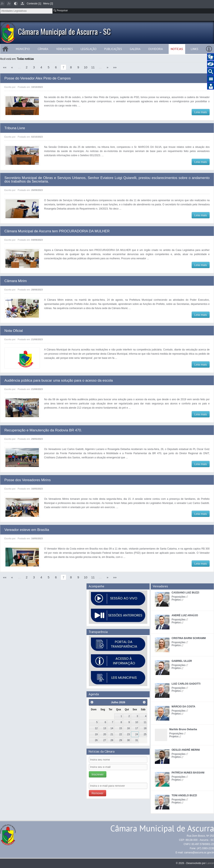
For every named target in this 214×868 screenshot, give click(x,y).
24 (137, 734)
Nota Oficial (14, 331)
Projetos (176, 600)
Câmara (43, 49)
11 (93, 67)
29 (121, 740)
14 (112, 728)
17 (137, 728)
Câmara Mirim (16, 281)
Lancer (210, 863)
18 (145, 728)
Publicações (113, 49)
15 (121, 728)
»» (115, 67)
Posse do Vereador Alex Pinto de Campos (38, 78)
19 (96, 734)
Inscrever (98, 774)
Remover (97, 793)
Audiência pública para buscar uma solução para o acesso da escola (59, 380)
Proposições (178, 597)
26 (96, 740)
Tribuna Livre (15, 128)
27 (105, 740)
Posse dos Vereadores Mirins (28, 480)
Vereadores (65, 49)
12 (96, 728)
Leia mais (201, 112)
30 (128, 740)
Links (195, 49)
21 (112, 734)
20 (105, 734)
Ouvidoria (155, 49)
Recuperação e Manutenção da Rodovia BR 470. (43, 430)
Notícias (177, 49)
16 (128, 728)
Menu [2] (48, 4)
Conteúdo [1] (34, 4)
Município (23, 49)
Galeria (135, 49)
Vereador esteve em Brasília (27, 530)
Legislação (89, 49)
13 (105, 728)
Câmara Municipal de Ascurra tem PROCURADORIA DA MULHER (57, 231)
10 (86, 67)
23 (128, 734)
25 (145, 734)
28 (112, 740)
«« (5, 67)
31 (137, 740)
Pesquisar (61, 10)
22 (121, 734)
